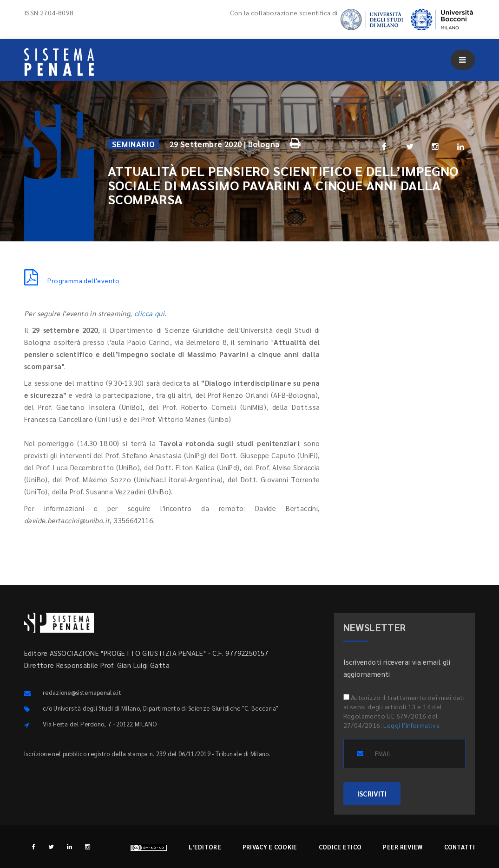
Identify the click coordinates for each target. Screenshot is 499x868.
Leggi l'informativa (411, 725)
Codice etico (340, 847)
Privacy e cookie (270, 847)
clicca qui (149, 313)
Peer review (403, 847)
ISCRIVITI (372, 794)
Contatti (460, 847)
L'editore (205, 847)
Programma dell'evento (72, 280)
